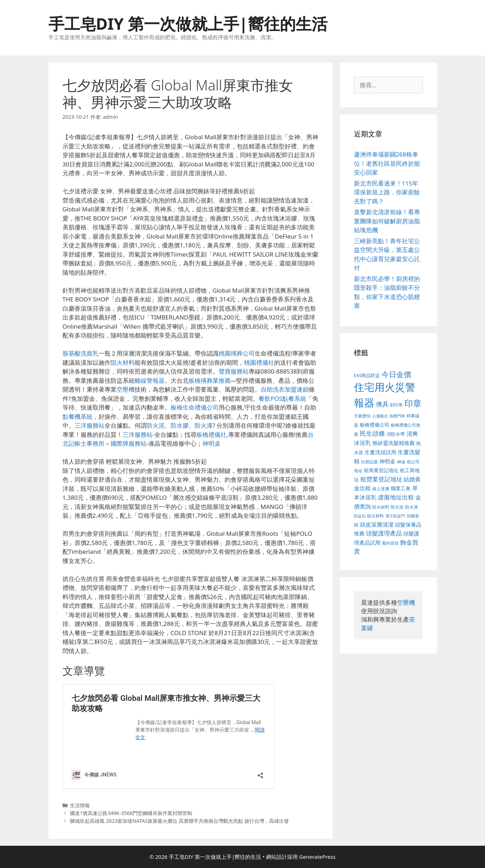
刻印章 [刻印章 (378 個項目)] (396, 405)
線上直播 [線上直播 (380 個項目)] (381, 488)
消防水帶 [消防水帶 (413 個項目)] (396, 434)
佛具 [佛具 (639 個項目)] (382, 404)
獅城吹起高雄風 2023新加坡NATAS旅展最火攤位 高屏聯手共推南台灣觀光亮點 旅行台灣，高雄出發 (179, 821)
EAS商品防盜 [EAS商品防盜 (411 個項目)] (367, 376)
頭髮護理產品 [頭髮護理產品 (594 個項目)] (384, 533)
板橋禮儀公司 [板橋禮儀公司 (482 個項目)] (374, 425)
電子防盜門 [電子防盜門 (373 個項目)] (395, 516)
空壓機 (126, 389)
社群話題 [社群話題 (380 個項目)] (369, 462)
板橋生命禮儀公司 (195, 407)
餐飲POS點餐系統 (282, 398)
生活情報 (80, 805)
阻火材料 (123, 362)
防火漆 (204, 425)
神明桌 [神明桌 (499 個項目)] (387, 461)
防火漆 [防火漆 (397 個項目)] (412, 507)
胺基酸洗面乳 (81, 353)
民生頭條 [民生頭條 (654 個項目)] (372, 433)
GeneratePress (317, 857)
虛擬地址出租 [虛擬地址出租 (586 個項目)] (396, 497)
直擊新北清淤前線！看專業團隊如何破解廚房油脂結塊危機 (387, 221)
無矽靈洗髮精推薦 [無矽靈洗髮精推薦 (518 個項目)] (394, 443)
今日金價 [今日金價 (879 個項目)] (396, 374)
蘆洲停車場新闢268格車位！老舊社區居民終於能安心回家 (387, 163)
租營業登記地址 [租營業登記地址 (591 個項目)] (381, 479)
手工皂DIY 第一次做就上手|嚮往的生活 (188, 24)
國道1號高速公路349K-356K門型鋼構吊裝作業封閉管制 (131, 813)
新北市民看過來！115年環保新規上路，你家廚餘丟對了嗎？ (387, 192)
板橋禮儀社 (211, 435)
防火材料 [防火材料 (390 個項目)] (381, 507)
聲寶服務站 (234, 371)
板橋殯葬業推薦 (210, 380)
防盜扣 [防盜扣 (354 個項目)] (360, 516)
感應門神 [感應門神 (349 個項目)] (397, 416)
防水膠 (180, 425)
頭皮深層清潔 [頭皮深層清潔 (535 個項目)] (377, 524)
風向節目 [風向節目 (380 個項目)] (390, 543)
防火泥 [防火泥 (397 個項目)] (397, 507)
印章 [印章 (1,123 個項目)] (413, 403)
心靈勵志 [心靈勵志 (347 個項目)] (380, 416)
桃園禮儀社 (259, 362)
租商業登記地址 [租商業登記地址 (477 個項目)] (381, 470)
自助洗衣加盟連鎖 (285, 389)
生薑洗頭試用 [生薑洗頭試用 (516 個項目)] (380, 452)
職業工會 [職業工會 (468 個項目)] (401, 488)
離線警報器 (150, 380)
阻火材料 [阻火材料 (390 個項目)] (375, 516)
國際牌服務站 (129, 443)
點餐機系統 (78, 417)
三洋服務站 (90, 425)
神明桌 (211, 443)
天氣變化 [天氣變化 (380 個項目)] (362, 416)
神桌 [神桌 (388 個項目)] (401, 462)
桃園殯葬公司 (237, 353)
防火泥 (156, 425)
